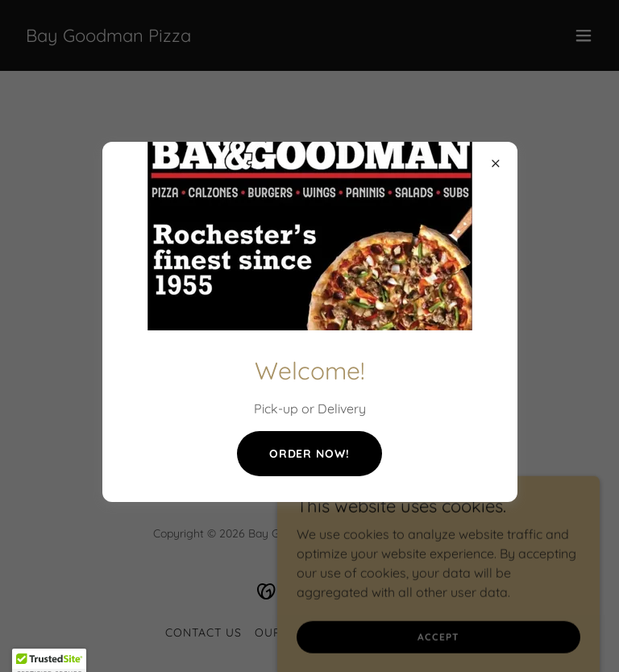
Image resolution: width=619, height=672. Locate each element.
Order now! (310, 454)
